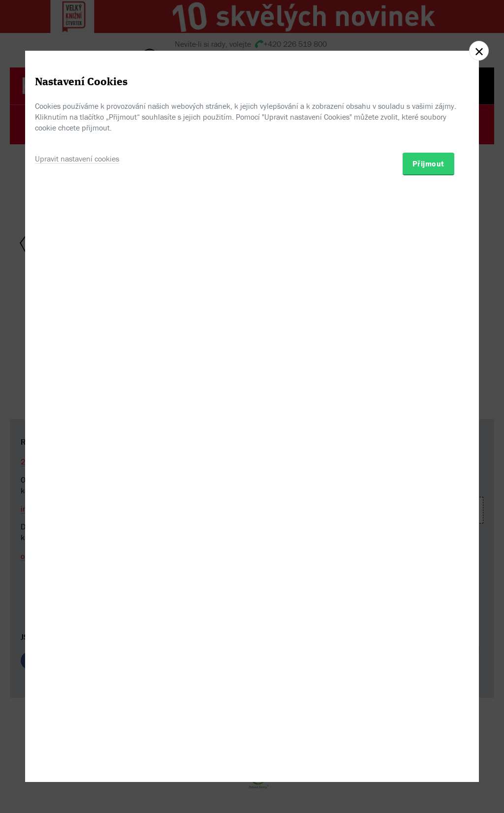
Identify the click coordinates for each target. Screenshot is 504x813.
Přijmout (428, 462)
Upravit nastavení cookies (77, 457)
